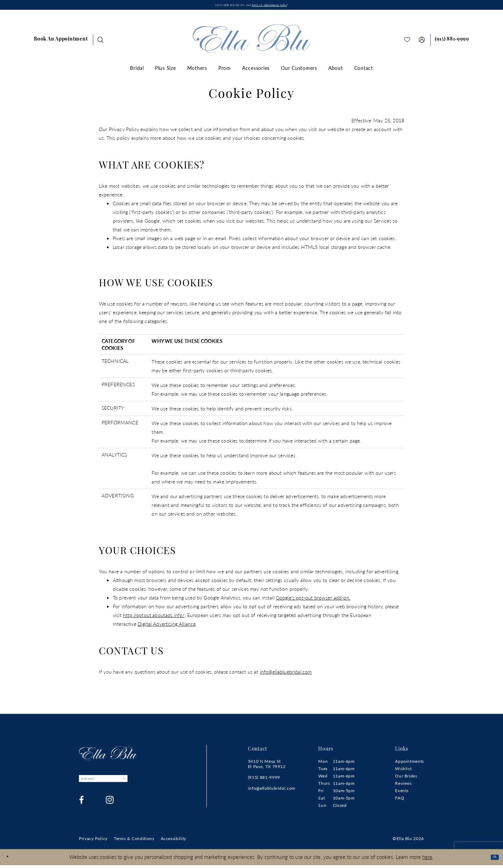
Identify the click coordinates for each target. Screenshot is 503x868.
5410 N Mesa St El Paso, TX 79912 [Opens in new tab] (267, 766)
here (427, 859)
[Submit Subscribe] (159, 784)
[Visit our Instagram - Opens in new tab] (110, 808)
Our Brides (406, 778)
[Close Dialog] (10, 860)
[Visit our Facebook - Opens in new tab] (82, 808)
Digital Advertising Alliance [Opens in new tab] (167, 626)
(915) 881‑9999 (264, 780)
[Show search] (101, 42)
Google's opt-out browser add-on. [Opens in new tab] (313, 600)
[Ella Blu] (252, 41)
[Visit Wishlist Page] (407, 42)
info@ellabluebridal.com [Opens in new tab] (286, 674)
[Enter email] (122, 784)
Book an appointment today (283, 7)
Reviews (403, 786)
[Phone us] (452, 42)
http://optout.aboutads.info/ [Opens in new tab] (154, 617)
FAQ (400, 800)
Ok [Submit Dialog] (492, 859)
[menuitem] (61, 42)
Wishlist (403, 771)
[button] (422, 42)
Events (402, 793)
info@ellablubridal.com (272, 791)
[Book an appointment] (61, 42)
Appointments (410, 764)
